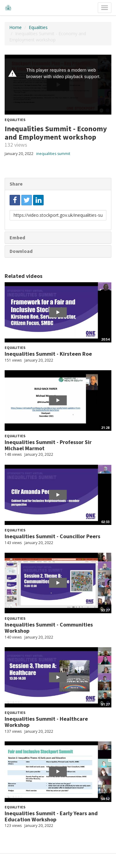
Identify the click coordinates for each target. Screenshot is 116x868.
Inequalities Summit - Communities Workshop (49, 628)
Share (16, 184)
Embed (17, 237)
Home (15, 27)
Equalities (38, 27)
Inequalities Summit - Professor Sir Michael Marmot (48, 445)
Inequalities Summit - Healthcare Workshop (46, 722)
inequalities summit (53, 154)
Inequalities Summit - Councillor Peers (52, 536)
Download (21, 251)
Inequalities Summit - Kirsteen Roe (48, 354)
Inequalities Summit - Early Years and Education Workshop (51, 816)
